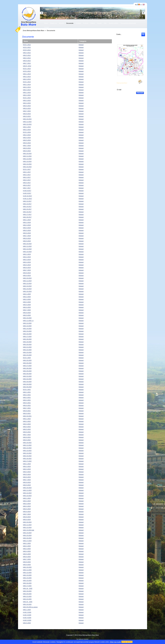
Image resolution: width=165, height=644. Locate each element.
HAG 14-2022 (27, 453)
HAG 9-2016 (27, 151)
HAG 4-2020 (27, 302)
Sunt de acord (127, 642)
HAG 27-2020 (27, 366)
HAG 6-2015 (27, 108)
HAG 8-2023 (27, 482)
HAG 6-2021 (27, 405)
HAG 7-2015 (27, 111)
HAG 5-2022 (27, 429)
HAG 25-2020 (27, 360)
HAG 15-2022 (27, 456)
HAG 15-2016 (27, 167)
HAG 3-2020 (27, 299)
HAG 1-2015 (27, 92)
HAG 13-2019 (27, 286)
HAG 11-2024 (27, 525)
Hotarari (81, 45)
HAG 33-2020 (27, 382)
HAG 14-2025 (27, 578)
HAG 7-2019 (27, 270)
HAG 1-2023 (27, 464)
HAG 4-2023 (27, 472)
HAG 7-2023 (27, 480)
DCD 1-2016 (27, 132)
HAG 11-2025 (27, 570)
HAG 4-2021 (27, 400)
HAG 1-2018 (27, 220)
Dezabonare (120, 92)
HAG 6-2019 (27, 268)
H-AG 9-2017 (27, 193)
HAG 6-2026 (27, 623)
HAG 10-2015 (27, 119)
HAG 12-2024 (27, 527)
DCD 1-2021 (27, 390)
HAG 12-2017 (27, 201)
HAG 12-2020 (27, 323)
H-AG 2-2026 (27, 612)
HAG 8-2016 (27, 148)
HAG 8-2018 (27, 238)
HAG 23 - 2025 (28, 602)
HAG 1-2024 (27, 498)
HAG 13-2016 (27, 161)
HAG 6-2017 (27, 185)
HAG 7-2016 (27, 145)
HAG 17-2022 (27, 461)
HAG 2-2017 (27, 175)
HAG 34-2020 (27, 384)
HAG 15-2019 (27, 291)
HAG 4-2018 (27, 228)
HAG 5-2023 (27, 474)
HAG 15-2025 (27, 580)
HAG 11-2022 (27, 445)
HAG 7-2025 (27, 559)
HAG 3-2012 (27, 58)
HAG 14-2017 (27, 206)
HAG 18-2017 (27, 217)
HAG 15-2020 (27, 331)
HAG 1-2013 (27, 74)
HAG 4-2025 (27, 551)
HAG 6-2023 (27, 477)
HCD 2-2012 (27, 47)
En (142, 5)
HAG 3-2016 (27, 135)
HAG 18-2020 (27, 339)
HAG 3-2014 (27, 90)
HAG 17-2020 (27, 336)
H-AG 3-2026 (27, 615)
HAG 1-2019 (27, 254)
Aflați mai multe (115, 642)
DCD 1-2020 (27, 358)
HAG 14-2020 (27, 329)
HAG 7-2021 (27, 408)
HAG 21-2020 (27, 347)
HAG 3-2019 (27, 260)
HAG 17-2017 (27, 214)
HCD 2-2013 (27, 71)
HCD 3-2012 (27, 50)
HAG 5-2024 (27, 509)
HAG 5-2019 (27, 265)
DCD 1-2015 (27, 98)
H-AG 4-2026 (27, 618)
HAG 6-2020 (27, 307)
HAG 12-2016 (27, 159)
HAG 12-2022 (27, 448)
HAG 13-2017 (27, 204)
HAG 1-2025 (27, 543)
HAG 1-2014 (27, 84)
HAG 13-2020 (27, 326)
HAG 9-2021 (27, 413)
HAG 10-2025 (27, 567)
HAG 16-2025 (27, 583)
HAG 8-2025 (27, 562)
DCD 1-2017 (27, 169)
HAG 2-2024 (27, 501)
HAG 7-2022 (27, 435)
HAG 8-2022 (27, 437)
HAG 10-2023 (27, 488)
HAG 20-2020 (27, 344)
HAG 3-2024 (27, 504)
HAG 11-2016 (27, 156)
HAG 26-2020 (27, 363)
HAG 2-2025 (27, 546)
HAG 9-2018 (27, 241)
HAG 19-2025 (27, 591)
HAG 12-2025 (27, 573)
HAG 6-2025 (27, 557)
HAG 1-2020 (27, 294)
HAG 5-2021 (27, 403)
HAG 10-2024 (27, 522)
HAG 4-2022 (27, 427)
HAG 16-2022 (27, 458)
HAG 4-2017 (27, 180)
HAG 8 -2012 (27, 66)
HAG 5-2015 (27, 106)
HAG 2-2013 (27, 77)
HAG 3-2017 (27, 177)
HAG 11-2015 (27, 122)
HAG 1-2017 (27, 172)
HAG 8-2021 (27, 411)
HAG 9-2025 (27, 565)
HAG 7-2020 (27, 310)
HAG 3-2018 (27, 225)
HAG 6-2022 (27, 432)
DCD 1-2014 (27, 82)
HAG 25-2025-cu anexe (30, 607)
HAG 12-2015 (27, 124)
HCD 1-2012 (27, 45)
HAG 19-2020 (27, 342)
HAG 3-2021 (27, 397)
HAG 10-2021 (27, 416)
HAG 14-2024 (27, 533)
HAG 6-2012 (27, 61)
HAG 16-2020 (27, 334)
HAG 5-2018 (27, 230)
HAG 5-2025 (27, 554)
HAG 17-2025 (27, 586)
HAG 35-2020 (27, 387)
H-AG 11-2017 (27, 199)
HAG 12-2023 (27, 493)
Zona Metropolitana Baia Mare (34, 31)
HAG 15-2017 (27, 209)
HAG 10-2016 (27, 153)
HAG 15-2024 (27, 535)
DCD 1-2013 (27, 69)
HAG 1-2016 (27, 127)
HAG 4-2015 (27, 103)
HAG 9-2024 (27, 519)
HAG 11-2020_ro (28, 321)
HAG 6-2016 (27, 143)
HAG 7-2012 (27, 63)
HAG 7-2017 (27, 188)
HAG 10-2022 (27, 443)
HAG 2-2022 (27, 421)
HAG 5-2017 (27, 183)
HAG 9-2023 (27, 485)
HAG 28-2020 (27, 368)
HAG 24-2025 (27, 604)
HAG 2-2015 (27, 95)
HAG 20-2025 (27, 594)
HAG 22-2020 (27, 350)
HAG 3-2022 (27, 424)
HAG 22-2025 (27, 599)
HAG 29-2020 (27, 371)
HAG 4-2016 (27, 138)
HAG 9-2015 (27, 116)
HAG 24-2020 (27, 355)
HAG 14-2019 (27, 289)
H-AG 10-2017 (27, 196)
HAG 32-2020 (27, 379)
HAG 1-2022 (27, 419)
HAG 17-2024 (27, 541)
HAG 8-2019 (27, 273)
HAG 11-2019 (27, 281)
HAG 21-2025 (27, 596)
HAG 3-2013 (27, 79)
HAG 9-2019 (27, 275)
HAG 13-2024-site (29, 530)
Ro (137, 5)
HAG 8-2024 (27, 517)
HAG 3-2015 (27, 100)
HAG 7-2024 (27, 514)
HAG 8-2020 (27, 313)
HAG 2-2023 (27, 466)
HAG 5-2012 (27, 55)
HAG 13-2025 (27, 575)
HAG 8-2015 (27, 114)
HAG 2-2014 (27, 87)
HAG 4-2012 (27, 53)
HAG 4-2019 (27, 262)
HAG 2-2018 (27, 222)
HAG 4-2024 (27, 506)
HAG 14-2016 (27, 164)
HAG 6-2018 (27, 233)
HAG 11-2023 (27, 490)
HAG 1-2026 (27, 610)
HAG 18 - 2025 (28, 588)
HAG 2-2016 (27, 130)
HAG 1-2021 (27, 392)
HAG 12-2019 (27, 283)
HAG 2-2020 (27, 297)
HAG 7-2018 (27, 236)
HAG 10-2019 (27, 278)
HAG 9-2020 (27, 315)
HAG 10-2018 (27, 244)
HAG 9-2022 (27, 440)
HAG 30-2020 (27, 374)
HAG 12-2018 (27, 249)
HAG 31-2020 (27, 376)
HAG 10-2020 (27, 318)
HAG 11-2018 (27, 246)
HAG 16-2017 (27, 212)
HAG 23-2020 (27, 352)
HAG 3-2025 (27, 549)
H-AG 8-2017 (27, 191)
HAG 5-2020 (27, 305)
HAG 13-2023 (27, 496)
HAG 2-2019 (27, 257)
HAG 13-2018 (27, 252)
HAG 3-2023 (27, 469)
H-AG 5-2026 (27, 620)
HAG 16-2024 (27, 538)
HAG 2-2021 (27, 395)
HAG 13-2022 (27, 451)
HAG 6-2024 (27, 512)
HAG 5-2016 (27, 140)
